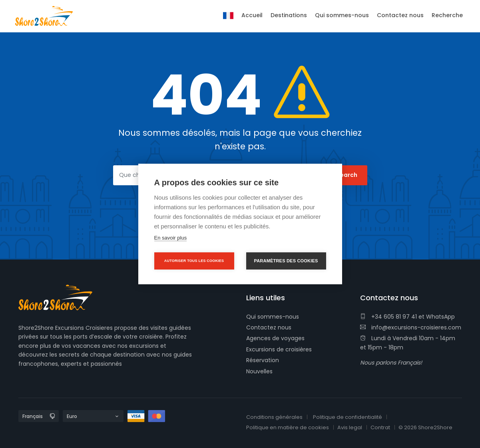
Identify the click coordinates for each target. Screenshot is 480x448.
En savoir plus (171, 238)
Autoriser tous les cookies (194, 261)
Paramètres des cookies (286, 261)
